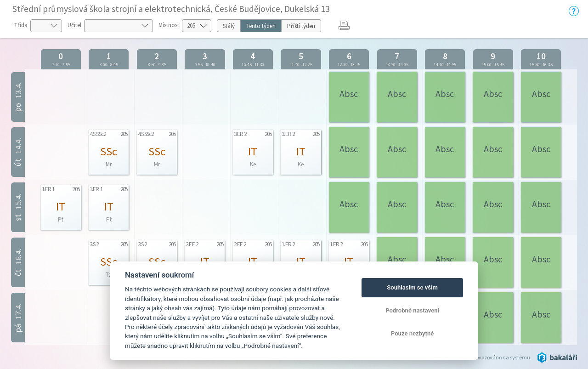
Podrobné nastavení (412, 310)
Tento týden (261, 26)
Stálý (229, 26)
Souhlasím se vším (412, 287)
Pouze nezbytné (413, 333)
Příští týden (301, 26)
